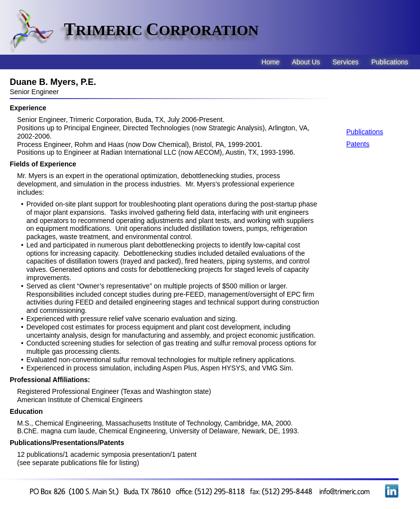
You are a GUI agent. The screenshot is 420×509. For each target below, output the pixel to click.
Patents (358, 144)
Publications (365, 132)
